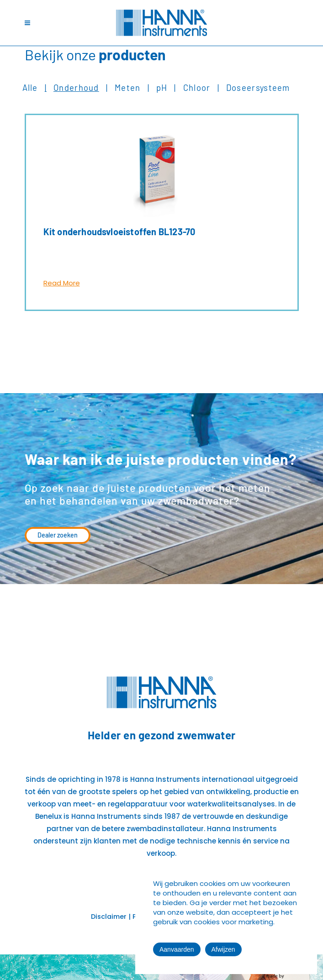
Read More (62, 283)
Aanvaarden (177, 949)
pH (162, 88)
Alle (30, 88)
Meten (128, 88)
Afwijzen (223, 949)
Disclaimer (109, 917)
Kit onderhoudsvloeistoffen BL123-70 (119, 232)
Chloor (197, 88)
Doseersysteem (258, 88)
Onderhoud (76, 88)
